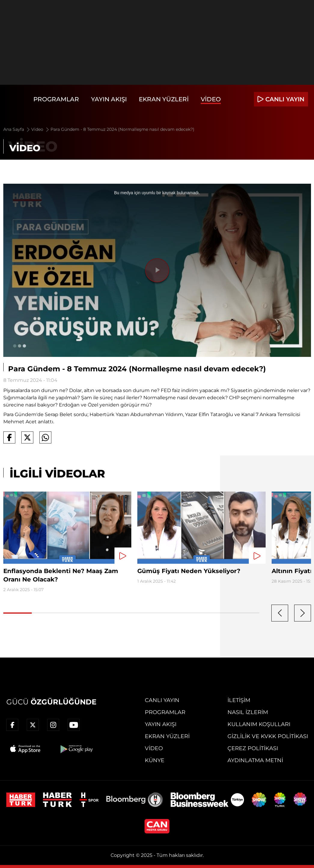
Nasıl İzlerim (248, 712)
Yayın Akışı (109, 99)
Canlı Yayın (162, 700)
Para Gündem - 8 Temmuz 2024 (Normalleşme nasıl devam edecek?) (122, 129)
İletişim (239, 700)
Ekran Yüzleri (164, 99)
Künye (155, 760)
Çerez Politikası (253, 748)
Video (211, 99)
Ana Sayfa (17, 129)
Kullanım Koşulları (259, 724)
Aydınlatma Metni (255, 760)
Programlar (56, 99)
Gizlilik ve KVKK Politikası (268, 736)
